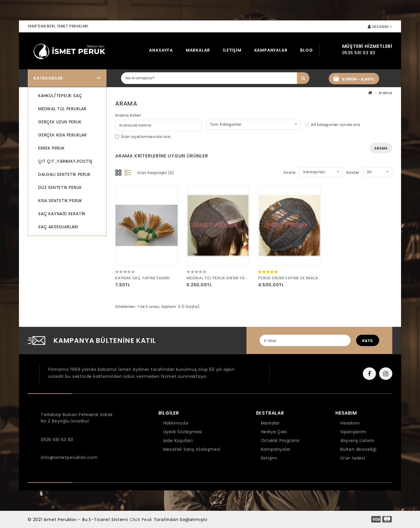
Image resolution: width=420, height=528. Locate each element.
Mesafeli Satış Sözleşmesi (192, 449)
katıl (368, 341)
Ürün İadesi (353, 458)
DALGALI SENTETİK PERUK (64, 174)
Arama (385, 93)
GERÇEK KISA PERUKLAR (63, 135)
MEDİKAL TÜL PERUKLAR (62, 109)
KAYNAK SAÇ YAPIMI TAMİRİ (142, 278)
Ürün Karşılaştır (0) (156, 173)
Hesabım (350, 423)
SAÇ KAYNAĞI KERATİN (62, 214)
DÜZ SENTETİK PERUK (60, 187)
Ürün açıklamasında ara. (143, 137)
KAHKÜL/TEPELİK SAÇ (60, 96)
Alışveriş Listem (357, 441)
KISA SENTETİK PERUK (60, 201)
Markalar (198, 50)
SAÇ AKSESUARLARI (58, 227)
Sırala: (290, 172)
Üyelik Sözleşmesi (183, 432)
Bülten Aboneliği (358, 449)
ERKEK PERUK (51, 148)
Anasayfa (161, 50)
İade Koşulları (178, 441)
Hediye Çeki (274, 432)
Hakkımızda (176, 423)
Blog (306, 50)
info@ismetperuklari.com (69, 457)
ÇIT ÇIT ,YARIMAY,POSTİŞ (65, 161)
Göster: (353, 172)
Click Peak (141, 520)
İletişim (232, 50)
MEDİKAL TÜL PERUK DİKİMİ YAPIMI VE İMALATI (231, 278)
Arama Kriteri (128, 115)
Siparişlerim (353, 432)
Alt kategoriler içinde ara (333, 125)
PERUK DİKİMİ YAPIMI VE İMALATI (290, 278)
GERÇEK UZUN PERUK (60, 122)
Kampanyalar (271, 50)
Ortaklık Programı (280, 441)
